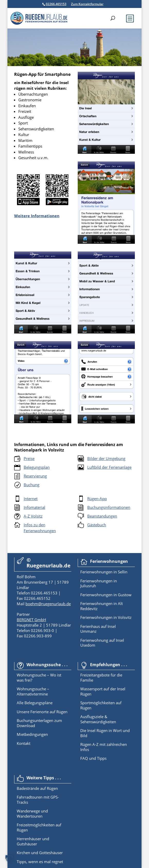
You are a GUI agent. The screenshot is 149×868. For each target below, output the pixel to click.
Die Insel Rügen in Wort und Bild (105, 733)
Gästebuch (97, 525)
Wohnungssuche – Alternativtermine (33, 691)
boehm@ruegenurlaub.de (48, 604)
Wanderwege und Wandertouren (32, 813)
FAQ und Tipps (93, 758)
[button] (9, 859)
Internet (31, 499)
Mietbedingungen (32, 734)
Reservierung (35, 476)
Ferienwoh (90, 572)
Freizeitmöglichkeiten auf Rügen (39, 827)
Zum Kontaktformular (87, 4)
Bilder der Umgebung (106, 458)
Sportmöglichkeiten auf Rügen (101, 705)
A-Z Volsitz (33, 516)
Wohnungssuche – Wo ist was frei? (39, 677)
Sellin (122, 572)
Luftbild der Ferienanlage (109, 467)
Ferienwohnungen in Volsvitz (106, 617)
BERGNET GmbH (31, 620)
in (115, 572)
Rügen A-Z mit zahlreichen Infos (104, 747)
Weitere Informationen (37, 216)
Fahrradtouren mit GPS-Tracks (38, 800)
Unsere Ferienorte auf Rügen (42, 712)
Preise (29, 458)
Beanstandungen (102, 516)
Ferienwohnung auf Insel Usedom (102, 643)
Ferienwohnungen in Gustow (106, 595)
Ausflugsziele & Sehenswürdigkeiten (98, 719)
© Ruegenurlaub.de (49, 563)
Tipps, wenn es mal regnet (40, 862)
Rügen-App (97, 499)
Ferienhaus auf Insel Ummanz (98, 629)
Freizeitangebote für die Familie (101, 677)
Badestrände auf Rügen (37, 788)
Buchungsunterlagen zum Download (39, 723)
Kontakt (24, 743)
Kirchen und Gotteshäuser (40, 853)
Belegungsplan (37, 467)
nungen (106, 572)
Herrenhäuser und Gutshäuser (33, 841)
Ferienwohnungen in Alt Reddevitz (102, 606)
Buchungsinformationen (109, 507)
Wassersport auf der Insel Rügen (103, 691)
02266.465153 (56, 4)
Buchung (32, 485)
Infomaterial (34, 507)
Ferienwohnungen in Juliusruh (99, 583)
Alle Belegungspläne (35, 703)
